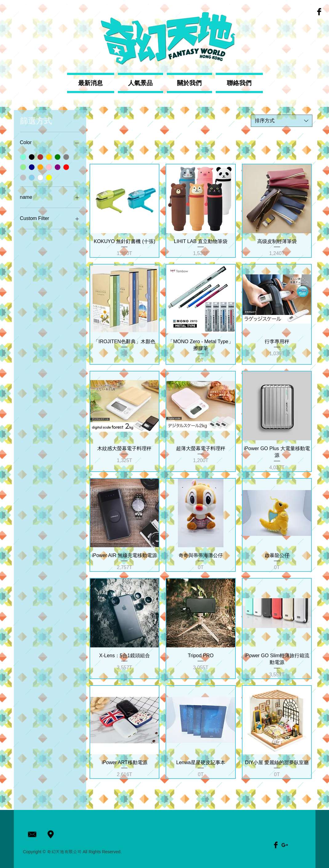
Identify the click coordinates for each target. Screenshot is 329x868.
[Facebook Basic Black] (319, 12)
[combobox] (282, 121)
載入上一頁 (201, 147)
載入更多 (201, 796)
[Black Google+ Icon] (285, 845)
